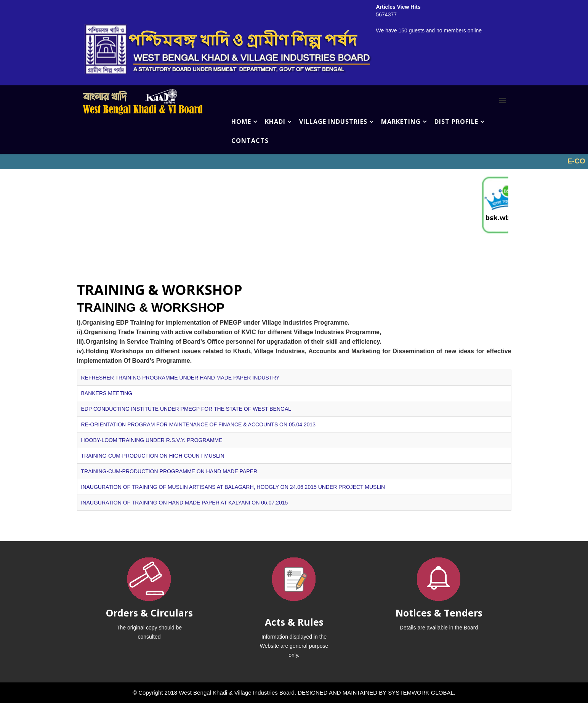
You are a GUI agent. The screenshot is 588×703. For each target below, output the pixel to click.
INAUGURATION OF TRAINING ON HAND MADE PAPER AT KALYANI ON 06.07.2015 (185, 503)
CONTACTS (250, 141)
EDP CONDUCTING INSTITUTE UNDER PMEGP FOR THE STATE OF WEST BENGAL (186, 409)
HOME (241, 122)
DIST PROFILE (456, 122)
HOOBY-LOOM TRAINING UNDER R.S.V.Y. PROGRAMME (152, 440)
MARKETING (401, 122)
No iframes (294, 162)
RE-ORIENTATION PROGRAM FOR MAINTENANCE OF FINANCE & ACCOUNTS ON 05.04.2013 (199, 424)
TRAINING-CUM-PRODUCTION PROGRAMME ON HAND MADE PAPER (169, 471)
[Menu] (502, 101)
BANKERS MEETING (107, 393)
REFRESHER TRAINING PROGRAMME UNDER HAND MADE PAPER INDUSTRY (180, 378)
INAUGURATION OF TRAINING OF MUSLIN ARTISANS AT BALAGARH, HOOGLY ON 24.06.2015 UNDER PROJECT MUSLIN (233, 487)
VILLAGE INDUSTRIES (333, 122)
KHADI (275, 122)
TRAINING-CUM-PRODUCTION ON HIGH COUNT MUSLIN (153, 456)
